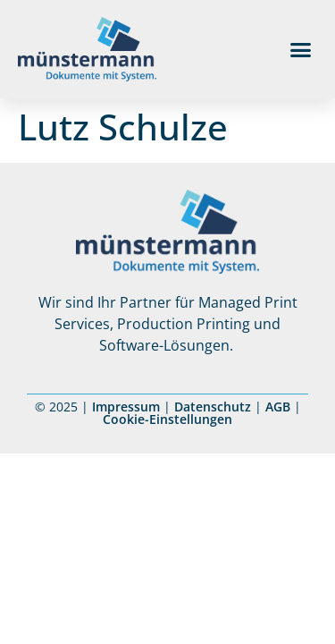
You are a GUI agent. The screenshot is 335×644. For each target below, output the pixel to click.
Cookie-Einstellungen (167, 419)
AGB (278, 407)
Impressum (126, 407)
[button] (301, 49)
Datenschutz (213, 407)
